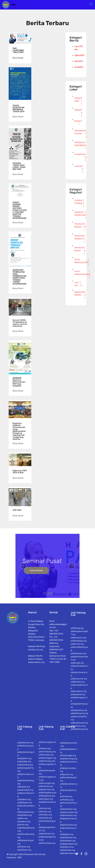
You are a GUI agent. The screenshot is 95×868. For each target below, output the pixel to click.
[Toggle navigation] (91, 4)
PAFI (13, 5)
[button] (24, 566)
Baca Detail (18, 58)
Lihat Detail (36, 570)
